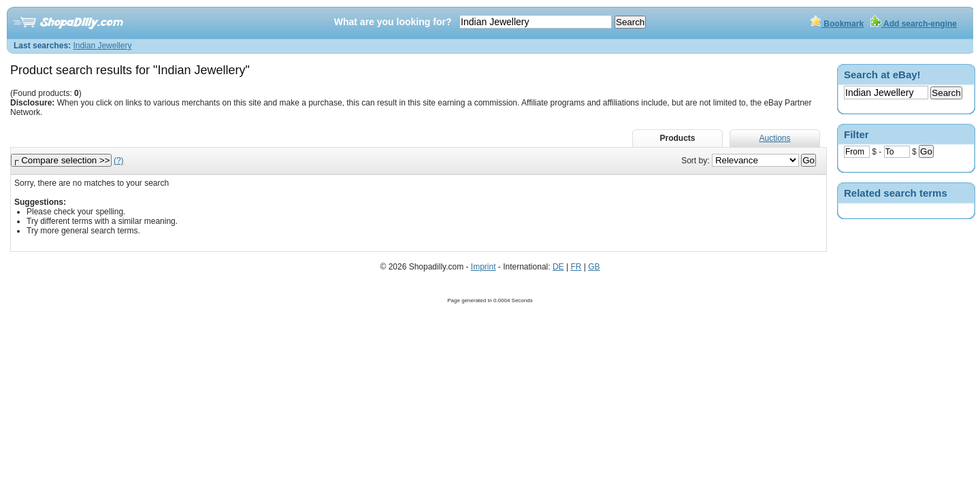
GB (594, 267)
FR (576, 267)
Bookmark (837, 24)
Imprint (484, 267)
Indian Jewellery (102, 46)
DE (558, 267)
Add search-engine (914, 24)
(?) (119, 161)
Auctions (774, 138)
